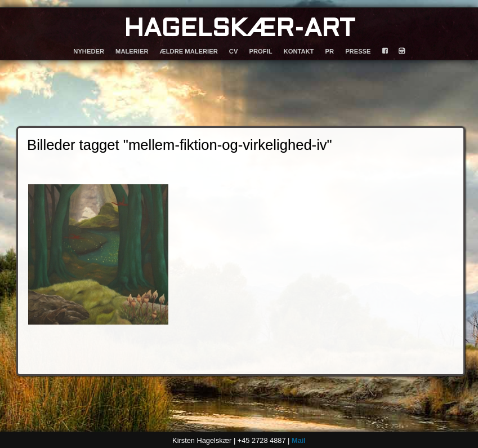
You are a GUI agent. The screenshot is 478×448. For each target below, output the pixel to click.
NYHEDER (89, 51)
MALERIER (132, 51)
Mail (299, 440)
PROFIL (260, 51)
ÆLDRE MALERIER (189, 51)
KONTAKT (299, 51)
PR (330, 51)
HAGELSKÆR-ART (239, 30)
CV (234, 51)
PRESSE (358, 51)
